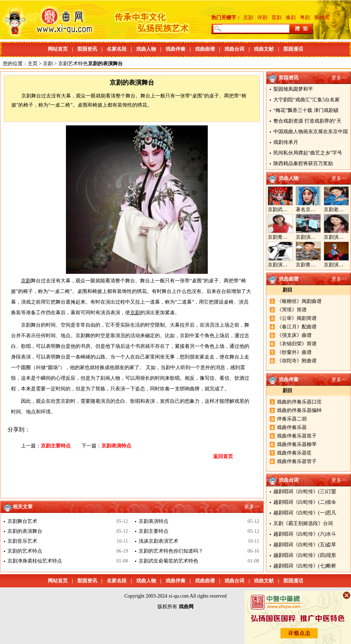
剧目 (288, 290)
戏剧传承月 (286, 142)
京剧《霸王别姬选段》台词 (303, 523)
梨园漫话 (293, 49)
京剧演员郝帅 (311, 237)
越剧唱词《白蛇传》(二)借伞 (305, 502)
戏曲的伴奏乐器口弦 (299, 402)
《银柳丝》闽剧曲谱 (299, 301)
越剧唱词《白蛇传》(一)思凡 (305, 513)
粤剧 (305, 18)
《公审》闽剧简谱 (297, 318)
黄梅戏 (322, 18)
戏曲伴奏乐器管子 (297, 461)
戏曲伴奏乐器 (292, 427)
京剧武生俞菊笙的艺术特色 (168, 561)
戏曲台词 (234, 49)
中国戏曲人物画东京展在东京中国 (311, 132)
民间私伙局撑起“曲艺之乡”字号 (308, 153)
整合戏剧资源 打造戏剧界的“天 (307, 121)
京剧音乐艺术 (22, 541)
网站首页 (58, 49)
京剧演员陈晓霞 (285, 265)
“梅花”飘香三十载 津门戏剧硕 (306, 110)
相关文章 (23, 507)
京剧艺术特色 (73, 64)
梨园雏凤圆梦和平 (293, 89)
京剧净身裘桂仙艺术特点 (35, 561)
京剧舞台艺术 (22, 521)
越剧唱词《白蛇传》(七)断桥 (305, 566)
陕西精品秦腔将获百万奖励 (303, 163)
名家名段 (117, 49)
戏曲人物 (146, 49)
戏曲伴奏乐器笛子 (297, 436)
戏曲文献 (264, 49)
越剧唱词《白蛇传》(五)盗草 (305, 545)
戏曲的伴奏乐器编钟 (299, 410)
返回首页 (223, 456)
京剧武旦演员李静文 (290, 210)
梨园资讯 (87, 49)
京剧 (248, 18)
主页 (33, 64)
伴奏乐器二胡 (292, 419)
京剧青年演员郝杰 (316, 265)
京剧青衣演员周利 (288, 237)
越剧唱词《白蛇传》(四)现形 (305, 555)
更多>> (339, 78)
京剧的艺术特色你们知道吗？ (171, 551)
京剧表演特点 (116, 446)
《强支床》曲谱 (294, 335)
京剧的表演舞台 (25, 531)
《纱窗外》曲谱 (294, 352)
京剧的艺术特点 (25, 551)
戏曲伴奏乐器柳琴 (297, 444)
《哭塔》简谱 (292, 310)
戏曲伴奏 (175, 49)
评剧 (262, 18)
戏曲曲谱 (205, 49)
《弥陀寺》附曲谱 (297, 361)
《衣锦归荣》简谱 (297, 344)
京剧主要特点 (56, 446)
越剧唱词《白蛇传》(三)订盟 (305, 492)
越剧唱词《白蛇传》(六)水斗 (305, 534)
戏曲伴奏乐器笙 (294, 453)
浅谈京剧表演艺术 (158, 541)
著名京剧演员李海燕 (318, 210)
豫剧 (291, 18)
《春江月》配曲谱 (297, 327)
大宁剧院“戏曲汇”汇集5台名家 (307, 100)
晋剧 (277, 18)
